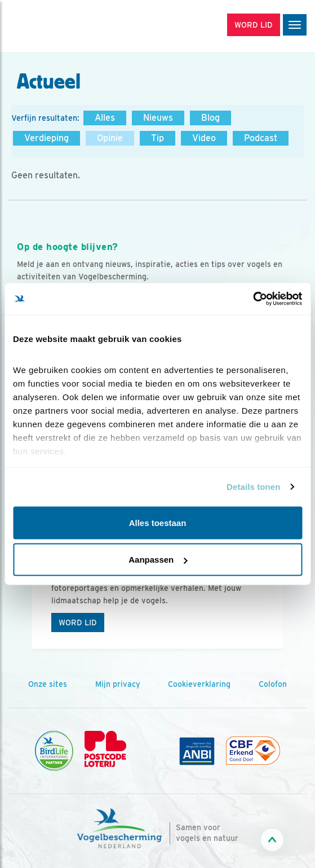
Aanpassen (158, 560)
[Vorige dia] (26, 588)
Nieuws (158, 118)
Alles (105, 118)
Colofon (273, 684)
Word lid (78, 622)
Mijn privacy (118, 684)
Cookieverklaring (199, 684)
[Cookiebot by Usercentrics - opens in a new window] (253, 299)
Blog (210, 118)
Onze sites (48, 684)
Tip (157, 138)
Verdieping (46, 138)
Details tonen (253, 487)
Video (204, 138)
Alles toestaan (158, 522)
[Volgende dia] (289, 588)
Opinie (110, 138)
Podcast (261, 138)
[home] (56, 26)
